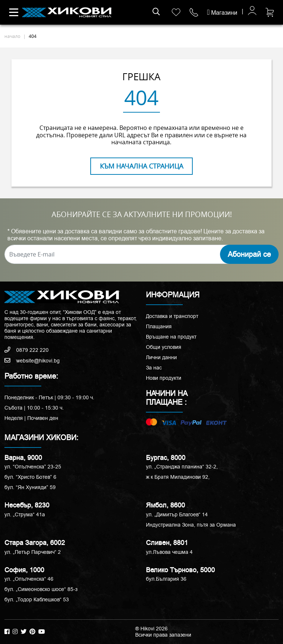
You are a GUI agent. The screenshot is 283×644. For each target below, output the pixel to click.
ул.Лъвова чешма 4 (169, 552)
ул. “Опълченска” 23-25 (33, 467)
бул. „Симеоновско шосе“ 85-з (41, 589)
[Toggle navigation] (14, 13)
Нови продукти (164, 378)
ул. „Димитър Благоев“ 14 (177, 514)
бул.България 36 (166, 579)
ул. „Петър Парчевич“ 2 (33, 552)
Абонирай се (249, 254)
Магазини (222, 13)
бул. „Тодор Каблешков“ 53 (37, 599)
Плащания (159, 326)
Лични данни (161, 357)
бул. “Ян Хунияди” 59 (30, 487)
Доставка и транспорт (172, 316)
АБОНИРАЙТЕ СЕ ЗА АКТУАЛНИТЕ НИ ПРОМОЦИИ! (142, 215)
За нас (154, 368)
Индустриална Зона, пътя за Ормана (191, 525)
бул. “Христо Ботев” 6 (30, 477)
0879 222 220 (27, 350)
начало (12, 36)
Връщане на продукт (171, 337)
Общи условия (164, 347)
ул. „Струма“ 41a (25, 514)
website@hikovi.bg (32, 361)
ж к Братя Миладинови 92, (178, 477)
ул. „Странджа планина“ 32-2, (182, 467)
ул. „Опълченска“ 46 (29, 579)
